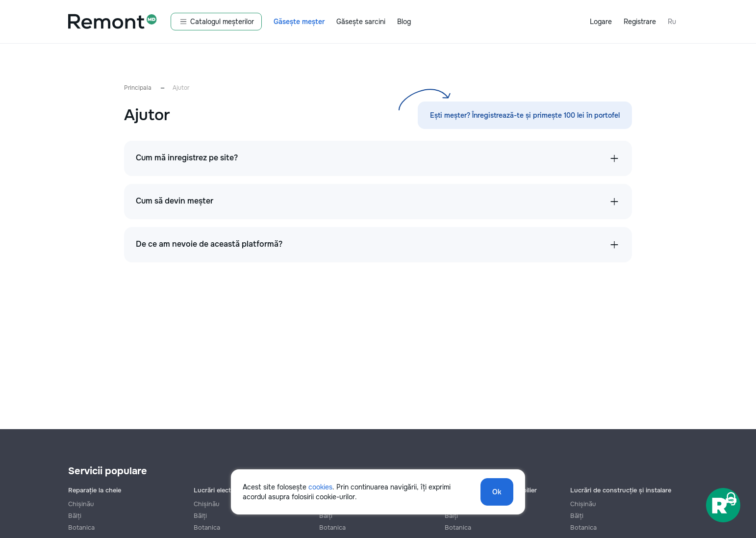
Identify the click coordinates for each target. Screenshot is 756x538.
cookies (320, 487)
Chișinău (81, 504)
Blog (404, 22)
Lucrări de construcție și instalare (621, 490)
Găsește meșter (299, 22)
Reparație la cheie (95, 490)
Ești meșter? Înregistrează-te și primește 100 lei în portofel (525, 115)
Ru (672, 22)
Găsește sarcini (361, 22)
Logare (601, 22)
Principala (138, 88)
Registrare (640, 22)
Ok (497, 492)
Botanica (81, 527)
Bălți (75, 516)
